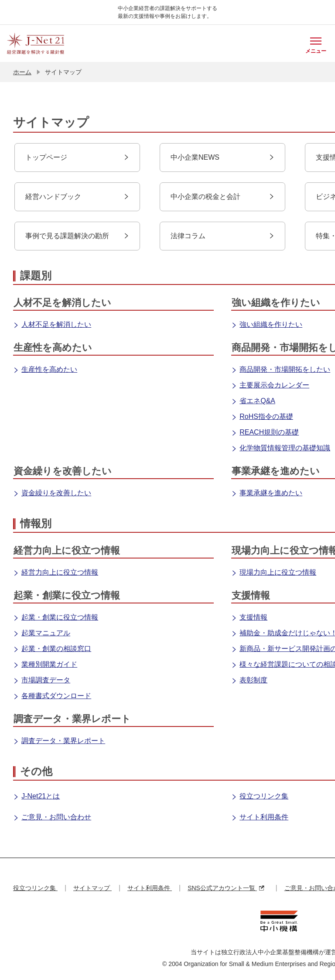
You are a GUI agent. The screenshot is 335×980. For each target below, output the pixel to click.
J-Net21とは (36, 797)
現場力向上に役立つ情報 (274, 573)
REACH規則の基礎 (265, 433)
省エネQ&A (253, 401)
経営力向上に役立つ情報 (56, 573)
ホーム (22, 72)
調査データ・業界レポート (59, 741)
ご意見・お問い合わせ (52, 818)
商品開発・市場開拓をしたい (281, 370)
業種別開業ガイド (45, 665)
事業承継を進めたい (267, 493)
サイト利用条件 (260, 818)
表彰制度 (249, 681)
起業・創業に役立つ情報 (56, 618)
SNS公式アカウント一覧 (226, 888)
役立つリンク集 (260, 797)
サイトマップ (92, 888)
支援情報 (249, 618)
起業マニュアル (42, 634)
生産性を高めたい (45, 370)
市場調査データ (42, 681)
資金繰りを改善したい (52, 493)
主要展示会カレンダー (270, 386)
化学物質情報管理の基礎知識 (281, 449)
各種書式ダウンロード (52, 696)
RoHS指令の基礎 (262, 417)
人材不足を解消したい (52, 325)
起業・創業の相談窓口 (52, 649)
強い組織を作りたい (267, 325)
